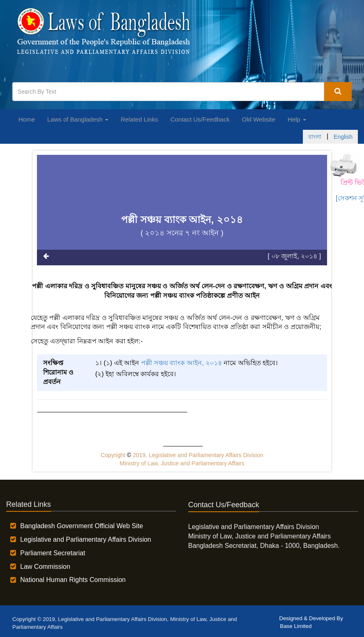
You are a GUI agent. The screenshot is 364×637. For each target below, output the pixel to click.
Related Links (139, 119)
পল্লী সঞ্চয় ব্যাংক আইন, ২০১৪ (182, 363)
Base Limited (296, 626)
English (343, 137)
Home (27, 119)
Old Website (258, 119)
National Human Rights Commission (73, 580)
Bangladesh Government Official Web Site (81, 526)
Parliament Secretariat (53, 553)
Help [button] (297, 119)
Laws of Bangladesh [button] (78, 119)
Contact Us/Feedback (200, 119)
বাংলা (315, 137)
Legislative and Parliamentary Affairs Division (86, 539)
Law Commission (45, 567)
